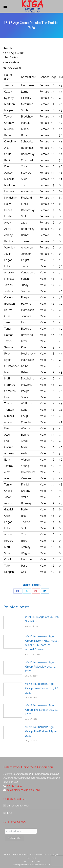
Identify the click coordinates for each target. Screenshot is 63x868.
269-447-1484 (14, 786)
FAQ (9, 813)
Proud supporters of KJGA (38, 865)
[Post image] (13, 622)
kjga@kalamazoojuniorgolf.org (23, 790)
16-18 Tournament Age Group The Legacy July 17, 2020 (41, 710)
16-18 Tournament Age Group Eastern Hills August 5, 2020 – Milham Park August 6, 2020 (42, 643)
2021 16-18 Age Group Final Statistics (42, 619)
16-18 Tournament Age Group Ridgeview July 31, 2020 (41, 667)
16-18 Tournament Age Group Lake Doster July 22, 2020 (42, 688)
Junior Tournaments (18, 806)
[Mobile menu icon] (5, 6)
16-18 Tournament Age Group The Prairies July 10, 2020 (41, 731)
